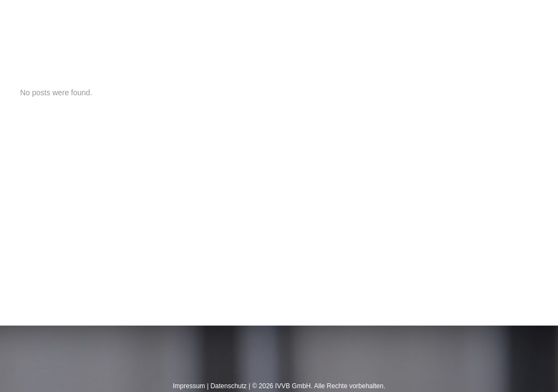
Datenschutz (229, 386)
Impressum (189, 386)
